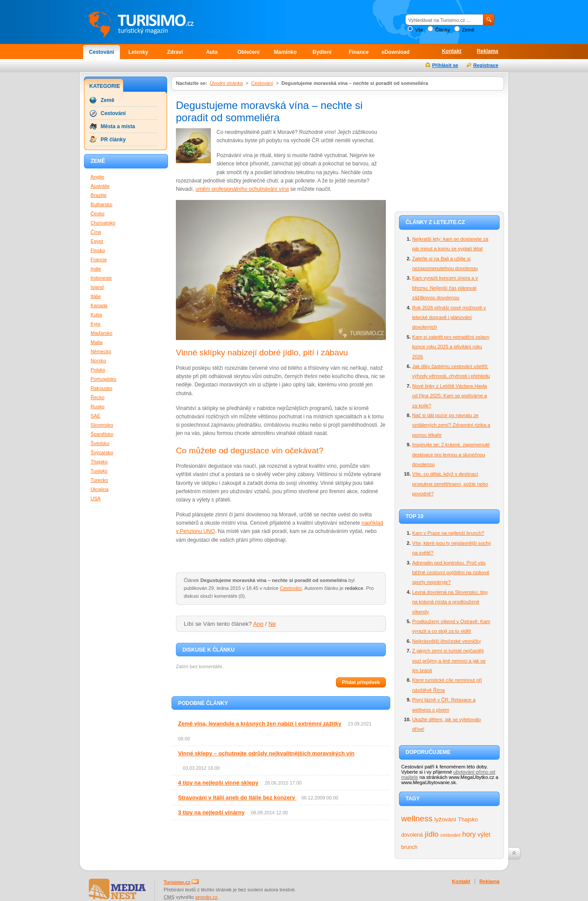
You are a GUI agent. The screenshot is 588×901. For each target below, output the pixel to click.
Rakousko (101, 388)
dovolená (412, 835)
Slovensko (102, 425)
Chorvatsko (103, 223)
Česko (98, 214)
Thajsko (468, 819)
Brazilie (99, 195)
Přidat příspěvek (361, 682)
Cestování (101, 52)
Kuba (96, 315)
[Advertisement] (449, 150)
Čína (96, 232)
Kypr (96, 324)
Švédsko (100, 443)
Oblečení (249, 52)
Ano (258, 624)
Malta (96, 342)
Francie (99, 259)
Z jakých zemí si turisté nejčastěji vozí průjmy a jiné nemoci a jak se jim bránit (449, 661)
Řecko (98, 397)
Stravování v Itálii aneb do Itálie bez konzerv (237, 798)
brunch (409, 847)
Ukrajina (100, 489)
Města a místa (118, 126)
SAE (95, 416)
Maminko (285, 52)
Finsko (98, 250)
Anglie (97, 177)
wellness (417, 819)
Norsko (98, 361)
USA (96, 498)
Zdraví (175, 52)
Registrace (486, 65)
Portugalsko (103, 379)
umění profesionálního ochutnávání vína (242, 189)
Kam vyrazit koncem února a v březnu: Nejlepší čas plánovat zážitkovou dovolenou (445, 288)
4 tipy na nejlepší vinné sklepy (218, 783)
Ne (272, 624)
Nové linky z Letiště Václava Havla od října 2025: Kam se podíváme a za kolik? (450, 396)
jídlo (432, 834)
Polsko (98, 370)
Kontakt (452, 51)
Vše (419, 30)
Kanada (99, 305)
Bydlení (322, 52)
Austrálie (100, 186)
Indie (96, 269)
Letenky (138, 52)
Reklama (488, 51)
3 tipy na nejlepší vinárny (211, 812)
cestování (450, 835)
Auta (212, 52)
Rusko (98, 407)
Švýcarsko (102, 452)
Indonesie (101, 278)
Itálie (96, 296)
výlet (484, 834)
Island (97, 287)
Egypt (97, 241)
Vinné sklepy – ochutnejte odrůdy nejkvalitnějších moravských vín (266, 753)
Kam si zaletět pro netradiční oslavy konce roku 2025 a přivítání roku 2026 (451, 347)
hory (469, 834)
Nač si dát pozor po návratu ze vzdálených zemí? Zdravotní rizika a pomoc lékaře (451, 425)
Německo (101, 351)
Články (443, 30)
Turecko (99, 480)
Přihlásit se (445, 65)
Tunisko (99, 471)
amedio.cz (206, 897)
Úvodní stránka (226, 83)
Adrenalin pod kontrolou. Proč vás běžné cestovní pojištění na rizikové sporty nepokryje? (451, 573)
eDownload (395, 52)
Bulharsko (101, 204)
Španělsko (102, 434)
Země (468, 30)
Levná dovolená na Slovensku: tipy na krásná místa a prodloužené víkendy (450, 602)
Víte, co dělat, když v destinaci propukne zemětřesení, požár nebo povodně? (450, 484)
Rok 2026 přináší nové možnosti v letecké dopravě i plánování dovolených (449, 317)
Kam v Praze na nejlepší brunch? (448, 533)
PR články (113, 140)
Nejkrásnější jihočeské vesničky (446, 641)
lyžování (445, 819)
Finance (359, 52)
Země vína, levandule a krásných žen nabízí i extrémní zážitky (260, 724)
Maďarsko (101, 333)
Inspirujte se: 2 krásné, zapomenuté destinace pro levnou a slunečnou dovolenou (451, 454)
